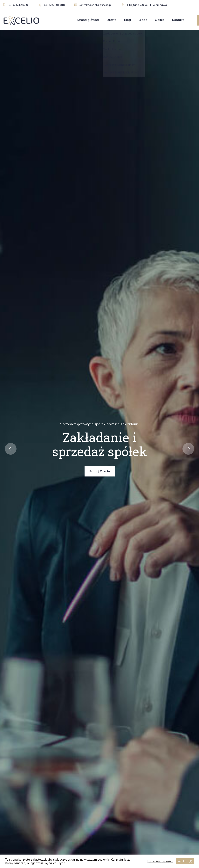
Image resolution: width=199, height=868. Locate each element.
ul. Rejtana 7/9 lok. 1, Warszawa (144, 5)
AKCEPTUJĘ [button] (185, 861)
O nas (143, 20)
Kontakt (178, 20)
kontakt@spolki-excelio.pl (93, 5)
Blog (127, 20)
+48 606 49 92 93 (16, 5)
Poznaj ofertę (100, 471)
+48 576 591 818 (52, 5)
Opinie (160, 20)
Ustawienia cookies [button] (160, 861)
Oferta (111, 20)
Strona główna (88, 20)
